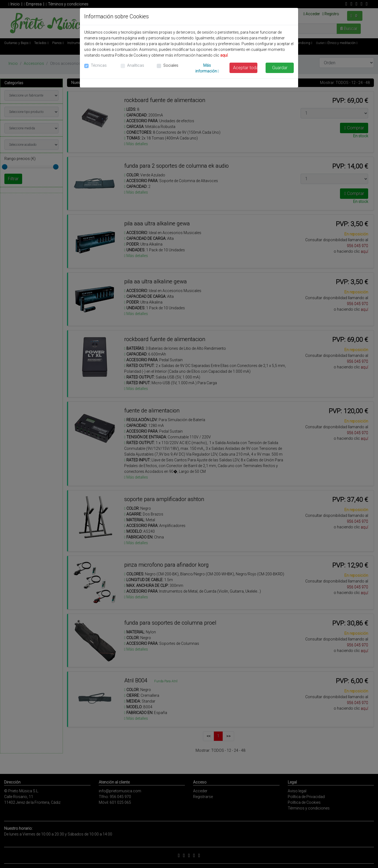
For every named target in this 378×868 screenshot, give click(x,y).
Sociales (171, 65)
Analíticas (136, 65)
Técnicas (99, 65)
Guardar (280, 68)
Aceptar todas (245, 68)
